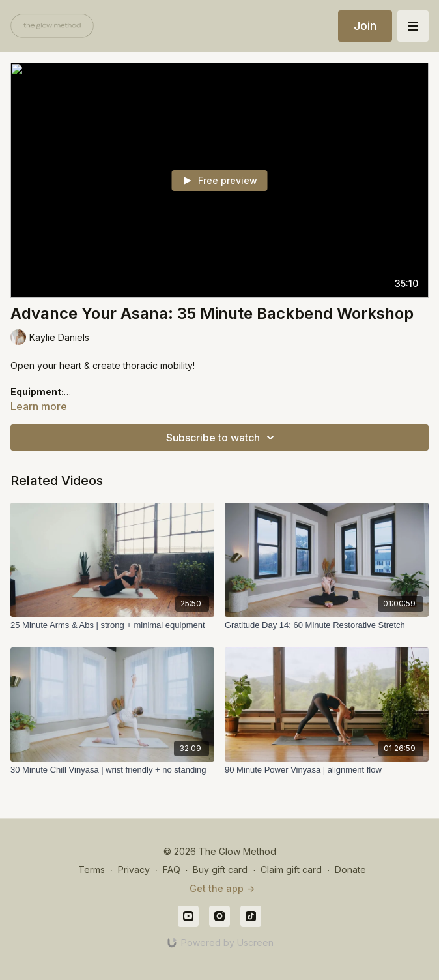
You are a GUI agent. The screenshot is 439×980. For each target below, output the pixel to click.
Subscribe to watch (222, 438)
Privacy (134, 869)
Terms (92, 869)
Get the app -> (222, 888)
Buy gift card (220, 869)
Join (365, 26)
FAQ (172, 869)
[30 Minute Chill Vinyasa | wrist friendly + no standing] (112, 770)
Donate (350, 869)
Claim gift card (291, 869)
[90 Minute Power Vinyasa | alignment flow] (327, 770)
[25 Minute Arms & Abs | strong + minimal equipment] (112, 625)
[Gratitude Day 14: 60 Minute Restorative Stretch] (327, 625)
